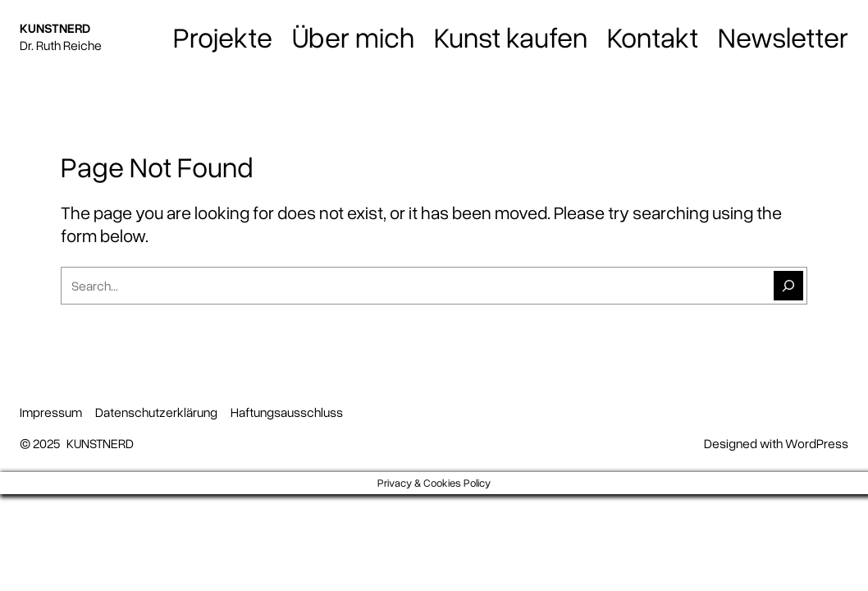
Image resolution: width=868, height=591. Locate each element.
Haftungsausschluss (287, 412)
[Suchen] (788, 286)
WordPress (817, 443)
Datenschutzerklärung (156, 412)
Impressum (51, 412)
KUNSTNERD (55, 28)
